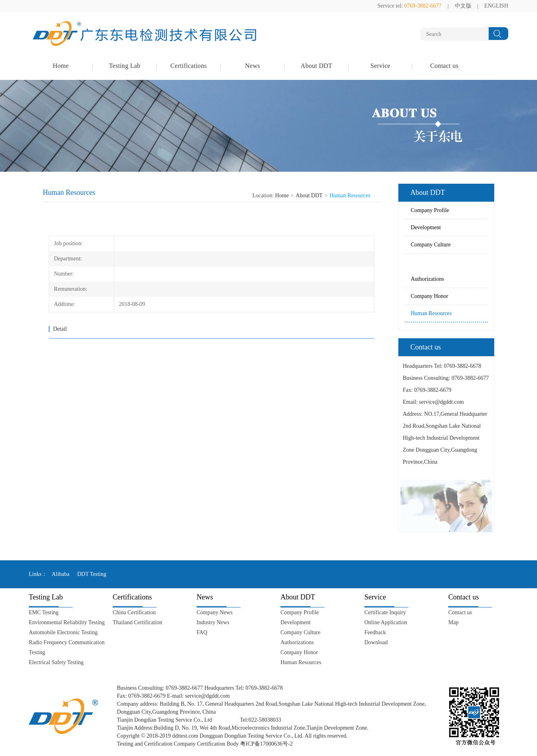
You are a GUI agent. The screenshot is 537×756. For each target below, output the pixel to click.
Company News (215, 612)
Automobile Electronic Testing (63, 632)
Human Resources (431, 313)
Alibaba (60, 574)
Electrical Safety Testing (56, 662)
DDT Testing (92, 574)
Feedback (375, 632)
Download (376, 642)
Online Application (386, 622)
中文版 (463, 6)
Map (453, 622)
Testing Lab (125, 66)
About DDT (316, 66)
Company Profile (430, 210)
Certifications (189, 66)
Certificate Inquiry (385, 612)
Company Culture (431, 245)
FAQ (202, 632)
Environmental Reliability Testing (67, 622)
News (253, 66)
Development (426, 227)
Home (61, 66)
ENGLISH (496, 6)
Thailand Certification (137, 622)
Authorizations (427, 279)
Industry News (213, 622)
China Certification (134, 612)
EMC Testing (44, 612)
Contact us (445, 66)
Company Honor (430, 296)
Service (380, 66)
